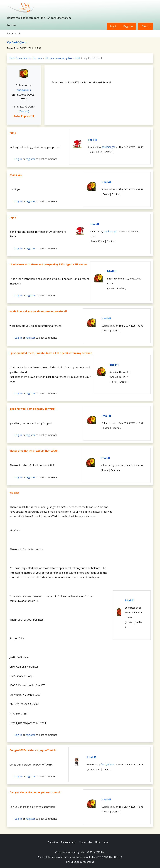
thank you (16, 175)
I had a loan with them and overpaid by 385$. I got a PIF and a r (48, 264)
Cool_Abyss (107, 764)
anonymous (24, 90)
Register (128, 26)
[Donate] (24, 111)
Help (98, 842)
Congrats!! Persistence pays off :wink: (33, 750)
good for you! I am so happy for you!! (32, 409)
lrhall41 (92, 140)
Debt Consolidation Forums (26, 58)
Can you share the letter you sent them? (35, 792)
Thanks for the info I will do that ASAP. (34, 451)
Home (106, 842)
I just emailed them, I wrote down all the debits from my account (51, 353)
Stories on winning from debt (63, 58)
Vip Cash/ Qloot (17, 42)
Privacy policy (86, 842)
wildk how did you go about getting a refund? (38, 311)
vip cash (15, 493)
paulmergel (108, 147)
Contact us (53, 842)
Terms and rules (69, 842)
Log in (114, 26)
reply (13, 133)
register (30, 159)
